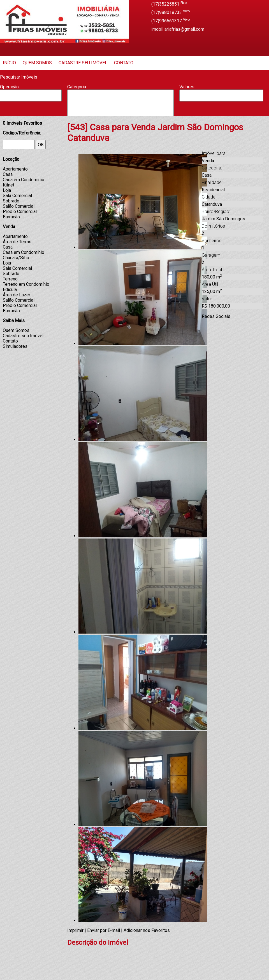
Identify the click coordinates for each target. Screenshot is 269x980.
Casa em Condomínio (24, 180)
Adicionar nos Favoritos (147, 930)
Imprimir (75, 930)
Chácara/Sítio (16, 258)
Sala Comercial (17, 196)
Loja (7, 190)
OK (41, 145)
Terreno (10, 279)
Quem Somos (37, 63)
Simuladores (15, 346)
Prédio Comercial (20, 212)
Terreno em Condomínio (26, 284)
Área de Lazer (17, 295)
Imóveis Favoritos (22, 123)
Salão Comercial (19, 206)
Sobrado (11, 201)
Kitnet (9, 185)
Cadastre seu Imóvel (83, 63)
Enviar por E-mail (104, 930)
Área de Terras (17, 242)
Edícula (10, 290)
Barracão (120, 101)
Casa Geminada (120, 112)
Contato (124, 63)
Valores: (187, 87)
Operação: (10, 87)
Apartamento (120, 95)
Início (9, 63)
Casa (120, 107)
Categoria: (77, 87)
